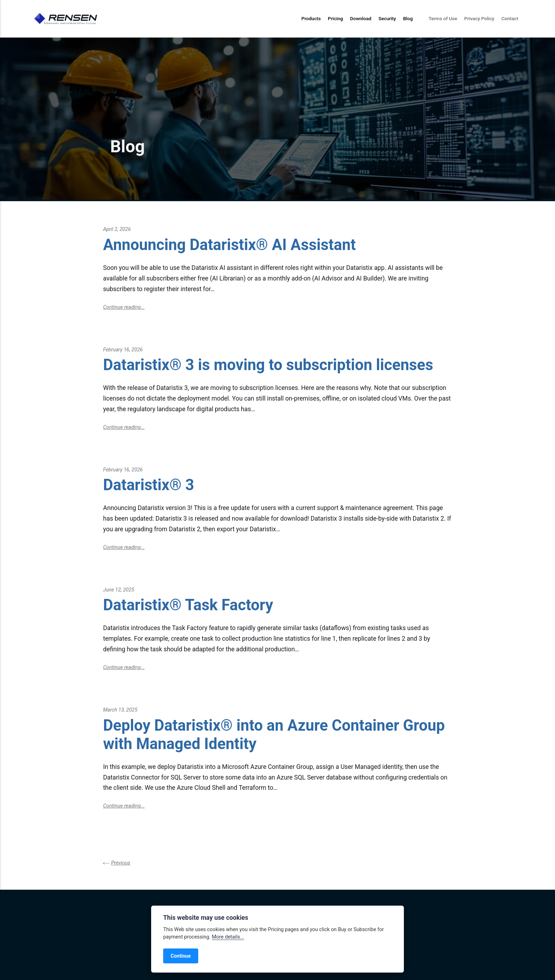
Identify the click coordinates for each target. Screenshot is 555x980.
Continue (181, 956)
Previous (121, 863)
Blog (408, 18)
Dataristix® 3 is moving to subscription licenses (268, 365)
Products (311, 18)
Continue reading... (124, 307)
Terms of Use (443, 18)
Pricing (335, 18)
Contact (510, 18)
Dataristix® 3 (148, 485)
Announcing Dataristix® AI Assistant (229, 245)
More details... (228, 937)
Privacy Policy (479, 18)
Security (387, 18)
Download (361, 18)
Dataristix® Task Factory (188, 605)
